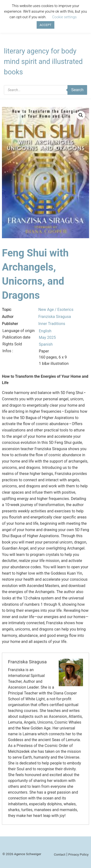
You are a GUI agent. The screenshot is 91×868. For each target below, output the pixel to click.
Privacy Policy (78, 854)
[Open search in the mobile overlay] (45, 90)
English (45, 331)
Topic (7, 310)
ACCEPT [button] (45, 25)
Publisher (10, 324)
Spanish (46, 344)
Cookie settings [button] (64, 17)
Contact (60, 854)
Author (8, 317)
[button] (81, 115)
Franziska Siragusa (55, 317)
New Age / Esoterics (56, 310)
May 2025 (47, 338)
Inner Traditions (52, 324)
